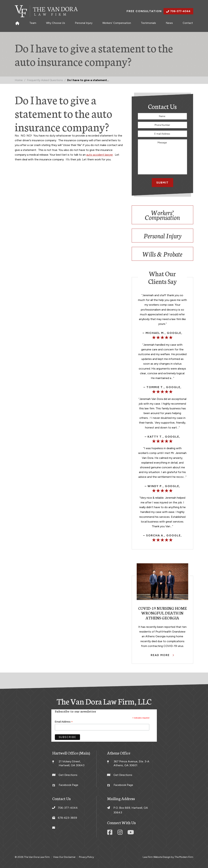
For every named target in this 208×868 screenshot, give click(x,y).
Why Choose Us (56, 23)
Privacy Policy (86, 857)
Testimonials (148, 23)
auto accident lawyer (100, 155)
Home (17, 23)
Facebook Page (68, 785)
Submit (163, 183)
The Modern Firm (184, 857)
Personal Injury (84, 23)
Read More (161, 655)
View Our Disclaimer (64, 857)
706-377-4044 (180, 11)
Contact (188, 23)
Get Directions (68, 775)
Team (33, 23)
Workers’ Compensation (117, 23)
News (169, 23)
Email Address (64, 722)
